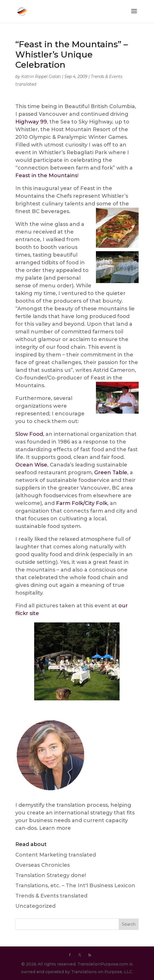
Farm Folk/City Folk (82, 503)
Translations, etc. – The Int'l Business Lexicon (75, 886)
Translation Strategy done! (51, 875)
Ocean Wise (31, 465)
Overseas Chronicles (43, 865)
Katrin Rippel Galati (41, 77)
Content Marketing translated (56, 855)
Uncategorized (35, 906)
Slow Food (29, 434)
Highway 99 (31, 122)
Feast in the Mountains (46, 176)
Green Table (111, 473)
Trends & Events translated (51, 896)
